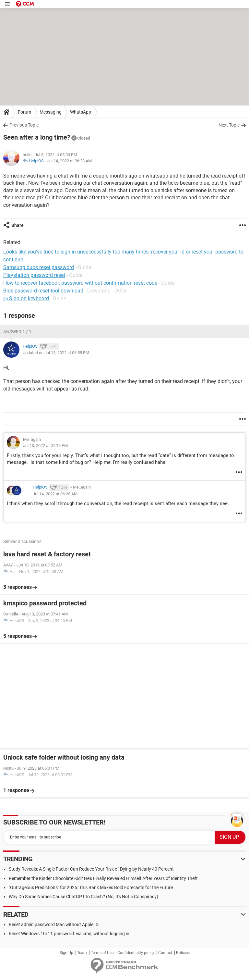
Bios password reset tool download (43, 291)
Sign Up (66, 953)
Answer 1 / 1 (17, 332)
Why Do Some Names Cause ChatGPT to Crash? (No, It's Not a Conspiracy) (83, 897)
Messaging (51, 112)
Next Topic (229, 125)
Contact (165, 953)
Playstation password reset (34, 275)
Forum (24, 112)
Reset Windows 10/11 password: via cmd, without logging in (69, 934)
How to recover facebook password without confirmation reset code (80, 283)
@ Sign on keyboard (26, 298)
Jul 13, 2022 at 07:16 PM (45, 446)
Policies (183, 953)
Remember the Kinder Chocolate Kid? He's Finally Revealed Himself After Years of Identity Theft (103, 878)
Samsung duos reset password (39, 267)
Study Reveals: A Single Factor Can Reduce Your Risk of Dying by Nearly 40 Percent (91, 869)
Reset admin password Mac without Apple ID (54, 924)
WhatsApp (81, 112)
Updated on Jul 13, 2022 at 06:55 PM (56, 353)
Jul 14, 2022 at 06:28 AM (69, 161)
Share (18, 225)
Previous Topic (24, 125)
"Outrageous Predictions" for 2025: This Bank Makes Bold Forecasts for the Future (91, 887)
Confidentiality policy (136, 953)
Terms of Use (102, 953)
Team (82, 953)
